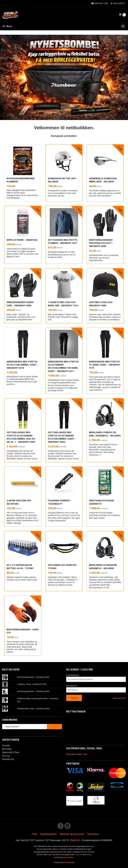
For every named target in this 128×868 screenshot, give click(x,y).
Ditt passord (72, 686)
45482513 (75, 840)
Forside (6, 746)
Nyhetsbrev (93, 834)
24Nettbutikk (69, 862)
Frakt (34, 834)
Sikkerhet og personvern (72, 834)
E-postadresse (73, 675)
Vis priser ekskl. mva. (77, 754)
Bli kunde (7, 749)
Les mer (79, 855)
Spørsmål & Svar (11, 752)
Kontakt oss (8, 759)
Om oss (6, 756)
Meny (7, 26)
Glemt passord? (119, 698)
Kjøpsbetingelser (48, 834)
